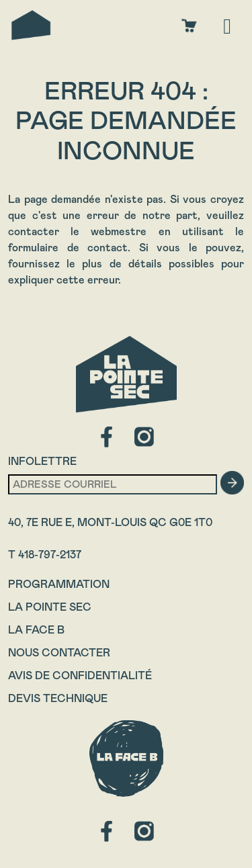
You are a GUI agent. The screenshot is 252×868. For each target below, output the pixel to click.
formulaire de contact (68, 248)
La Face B (36, 630)
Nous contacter (59, 653)
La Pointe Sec (50, 607)
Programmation (59, 584)
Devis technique (58, 698)
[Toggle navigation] (227, 25)
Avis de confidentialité (80, 676)
